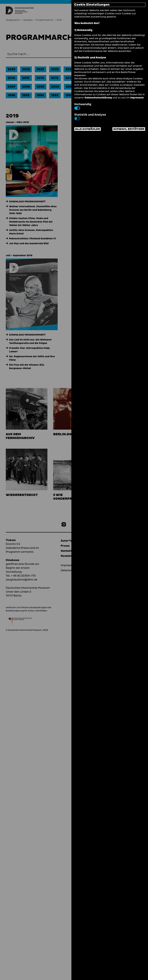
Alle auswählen (88, 129)
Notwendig (83, 106)
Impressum (137, 98)
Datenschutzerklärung (98, 98)
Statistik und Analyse (90, 116)
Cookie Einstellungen (92, 5)
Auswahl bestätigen (129, 129)
